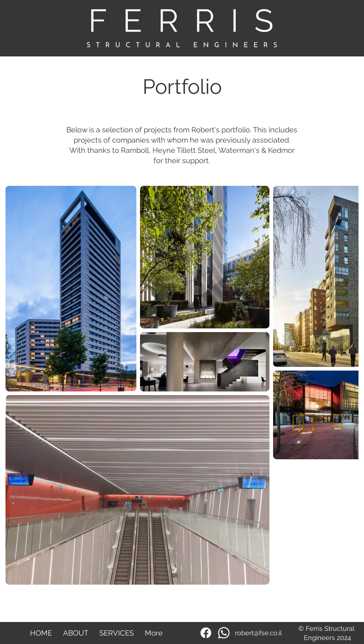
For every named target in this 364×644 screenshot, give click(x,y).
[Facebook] (206, 633)
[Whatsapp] (224, 633)
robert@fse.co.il (258, 633)
